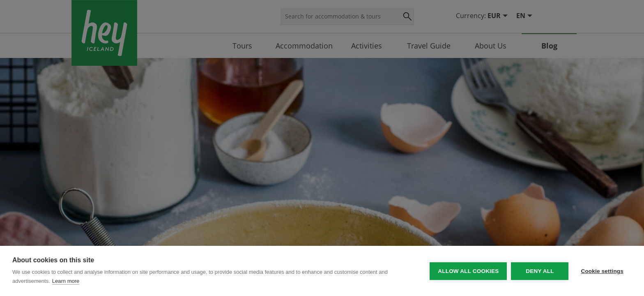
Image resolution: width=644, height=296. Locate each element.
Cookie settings (602, 271)
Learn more (66, 281)
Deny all (540, 271)
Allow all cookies (468, 271)
